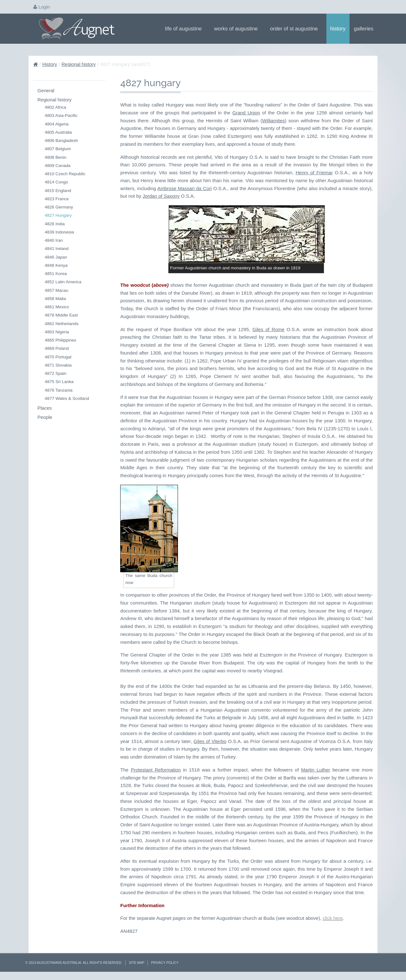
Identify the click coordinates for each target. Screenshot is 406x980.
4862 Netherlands (62, 324)
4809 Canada (58, 166)
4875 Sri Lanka (59, 382)
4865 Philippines (60, 340)
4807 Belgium (58, 149)
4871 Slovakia (58, 365)
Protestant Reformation (156, 770)
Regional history (79, 64)
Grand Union (246, 113)
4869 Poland (57, 348)
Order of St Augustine (296, 29)
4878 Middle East (61, 315)
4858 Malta (55, 299)
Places (45, 408)
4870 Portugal (58, 357)
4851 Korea (56, 274)
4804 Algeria (57, 124)
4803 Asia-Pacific (61, 115)
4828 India (55, 224)
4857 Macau (56, 290)
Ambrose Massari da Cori (184, 188)
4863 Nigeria (57, 332)
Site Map (137, 963)
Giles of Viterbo (210, 741)
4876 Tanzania (59, 390)
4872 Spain (56, 373)
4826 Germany (59, 207)
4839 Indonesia (59, 232)
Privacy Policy (165, 963)
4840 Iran (54, 240)
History (338, 29)
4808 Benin (56, 157)
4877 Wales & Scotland (67, 398)
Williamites (273, 121)
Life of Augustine (185, 29)
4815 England (58, 191)
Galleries (366, 29)
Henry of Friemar (314, 173)
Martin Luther (315, 770)
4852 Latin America (63, 282)
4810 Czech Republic (65, 174)
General (46, 90)
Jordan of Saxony (161, 196)
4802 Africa (56, 107)
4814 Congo (56, 182)
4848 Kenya (56, 265)
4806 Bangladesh (61, 141)
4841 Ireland (57, 249)
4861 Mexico (57, 307)
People (45, 417)
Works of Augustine (238, 29)
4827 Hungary (58, 215)
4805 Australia (58, 132)
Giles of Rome (268, 329)
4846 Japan (56, 257)
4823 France (57, 199)
